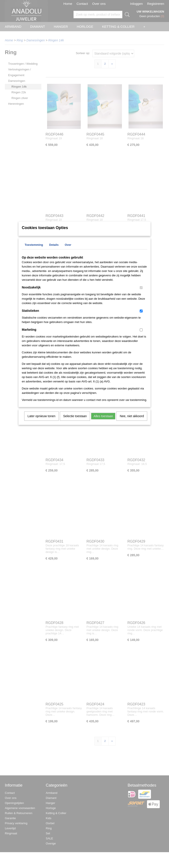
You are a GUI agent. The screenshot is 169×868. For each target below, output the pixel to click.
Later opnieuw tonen (41, 422)
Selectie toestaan (75, 422)
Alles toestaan (103, 422)
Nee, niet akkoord (132, 422)
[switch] (141, 293)
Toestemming (34, 250)
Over (68, 250)
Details (54, 250)
